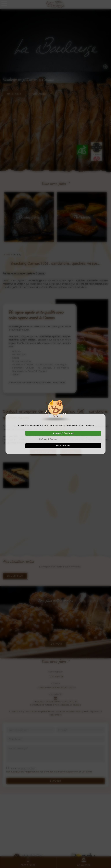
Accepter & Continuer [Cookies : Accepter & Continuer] (63, 433)
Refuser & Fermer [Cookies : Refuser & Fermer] (48, 439)
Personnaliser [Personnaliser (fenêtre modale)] (63, 446)
